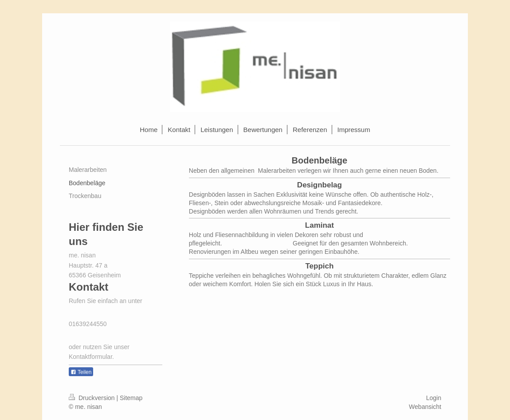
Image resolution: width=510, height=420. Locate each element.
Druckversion (92, 398)
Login (434, 398)
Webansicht (425, 407)
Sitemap (131, 398)
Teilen (81, 372)
